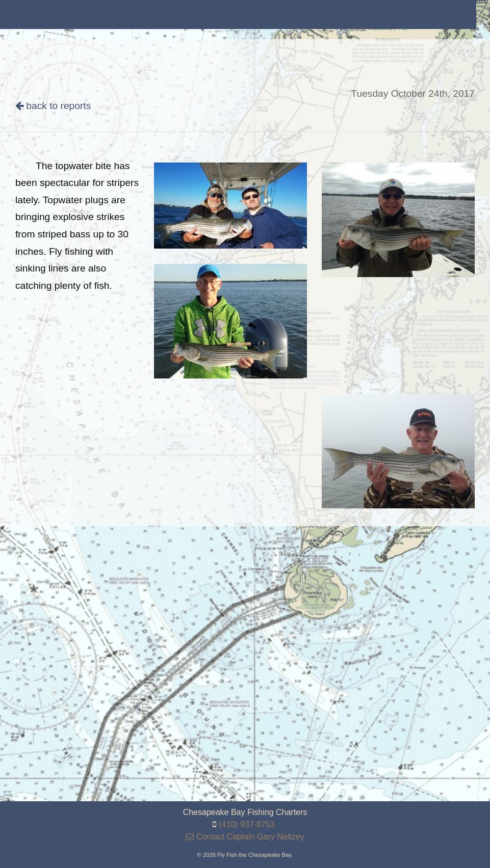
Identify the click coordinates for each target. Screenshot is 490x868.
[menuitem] (67, 15)
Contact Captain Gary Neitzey (245, 837)
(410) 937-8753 (247, 824)
